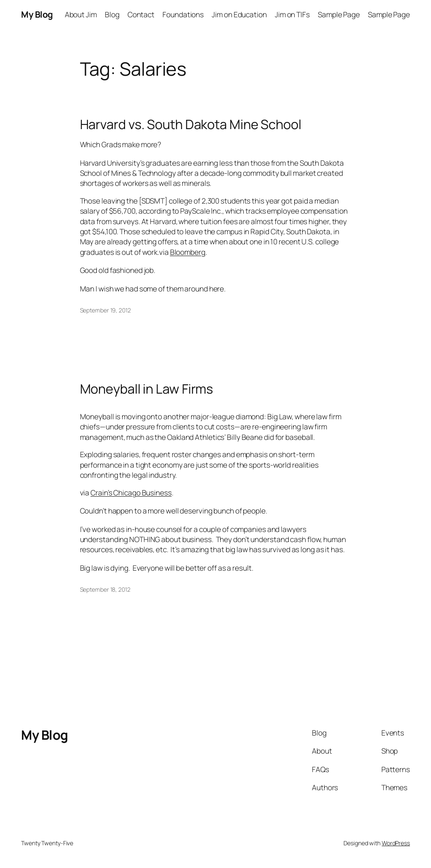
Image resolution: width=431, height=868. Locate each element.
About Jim (81, 14)
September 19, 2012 (105, 310)
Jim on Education (239, 14)
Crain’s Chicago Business (131, 492)
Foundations (183, 14)
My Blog (37, 14)
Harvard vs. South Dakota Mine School (191, 124)
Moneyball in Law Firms (147, 389)
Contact (141, 14)
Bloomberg (188, 252)
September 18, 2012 (105, 589)
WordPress (396, 843)
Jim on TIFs (292, 14)
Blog (112, 14)
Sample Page (339, 14)
